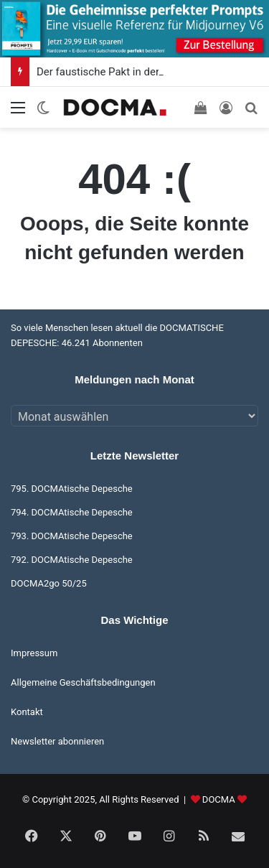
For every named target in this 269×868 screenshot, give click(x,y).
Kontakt (27, 712)
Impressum (34, 653)
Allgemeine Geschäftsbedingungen (83, 682)
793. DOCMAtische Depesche (72, 536)
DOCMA (219, 799)
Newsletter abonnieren (57, 741)
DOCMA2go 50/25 (49, 583)
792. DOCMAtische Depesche (72, 560)
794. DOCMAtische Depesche (72, 512)
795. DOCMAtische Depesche (72, 489)
